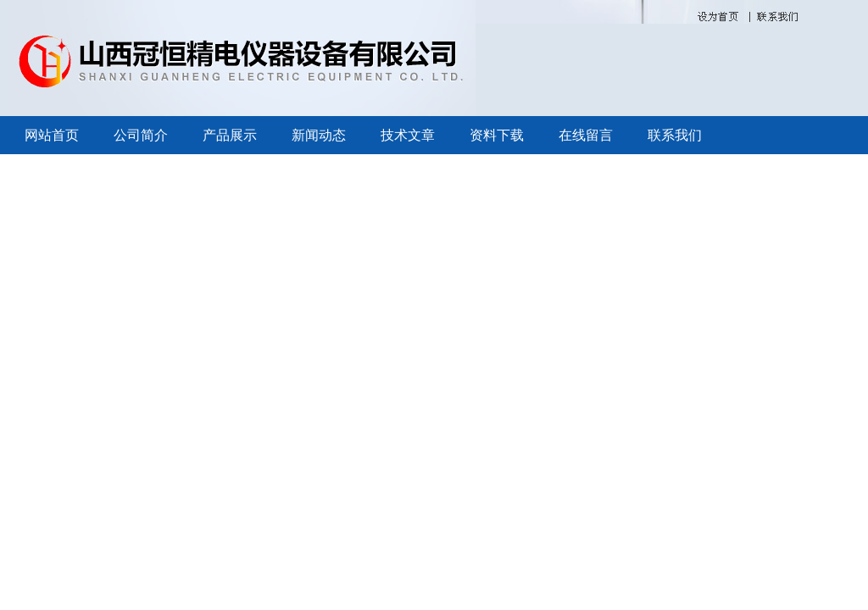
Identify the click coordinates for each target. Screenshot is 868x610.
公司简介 (141, 135)
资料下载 (497, 135)
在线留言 (586, 135)
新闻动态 (319, 135)
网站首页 (52, 135)
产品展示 (230, 135)
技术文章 (408, 135)
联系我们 (675, 135)
